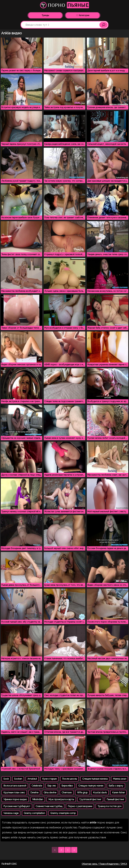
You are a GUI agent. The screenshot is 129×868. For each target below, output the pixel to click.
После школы (69, 779)
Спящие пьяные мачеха (95, 779)
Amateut (32, 779)
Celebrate (37, 786)
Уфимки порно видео (15, 799)
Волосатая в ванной (15, 786)
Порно (64, 5)
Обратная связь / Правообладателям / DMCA (104, 864)
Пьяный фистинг (115, 799)
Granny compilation (34, 813)
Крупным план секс (14, 793)
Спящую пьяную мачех (91, 786)
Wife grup (82, 793)
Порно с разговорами (80, 806)
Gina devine (50, 793)
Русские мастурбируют (17, 806)
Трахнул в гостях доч (109, 806)
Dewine (34, 793)
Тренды (45, 15)
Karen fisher (118, 793)
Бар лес (52, 786)
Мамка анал (120, 779)
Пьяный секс (9, 864)
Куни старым (49, 779)
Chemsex (67, 793)
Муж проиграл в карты (61, 799)
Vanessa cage (11, 813)
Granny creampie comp (63, 813)
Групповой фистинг (90, 799)
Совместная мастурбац (49, 806)
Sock (6, 779)
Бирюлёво (67, 786)
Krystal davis (100, 793)
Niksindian (38, 799)
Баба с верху (116, 786)
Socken (18, 779)
